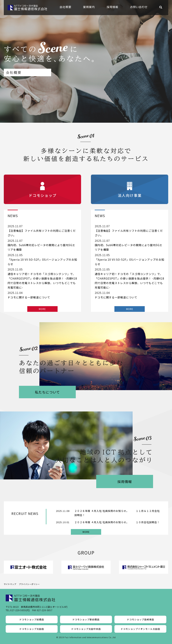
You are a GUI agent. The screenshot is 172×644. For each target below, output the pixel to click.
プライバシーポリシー (29, 584)
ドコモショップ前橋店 (32, 619)
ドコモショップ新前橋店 (86, 619)
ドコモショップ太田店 (32, 629)
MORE (42, 309)
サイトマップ (10, 584)
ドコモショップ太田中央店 (86, 629)
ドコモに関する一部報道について (29, 297)
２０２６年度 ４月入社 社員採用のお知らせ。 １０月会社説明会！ (117, 522)
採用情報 (125, 481)
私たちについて (47, 392)
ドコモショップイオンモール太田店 (140, 629)
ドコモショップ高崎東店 (140, 619)
